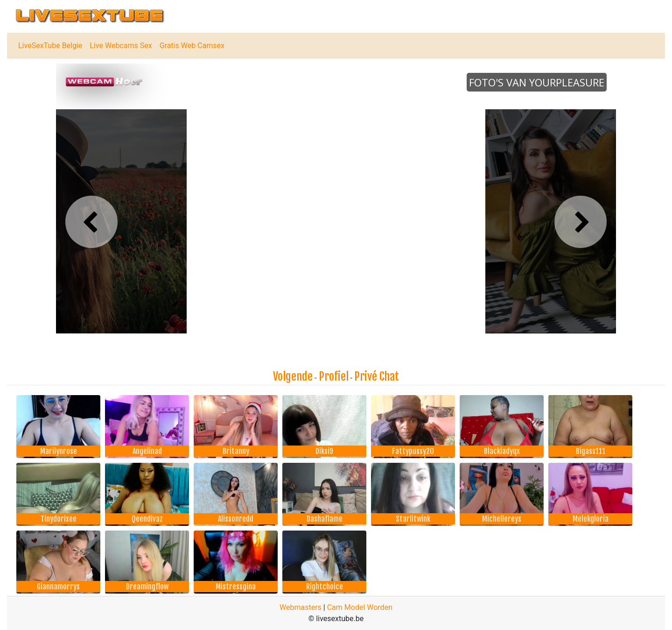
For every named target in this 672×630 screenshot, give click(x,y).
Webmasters (301, 607)
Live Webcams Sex (121, 46)
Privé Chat (377, 376)
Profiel (334, 376)
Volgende (293, 376)
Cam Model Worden (360, 607)
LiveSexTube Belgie (50, 46)
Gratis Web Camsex (192, 46)
